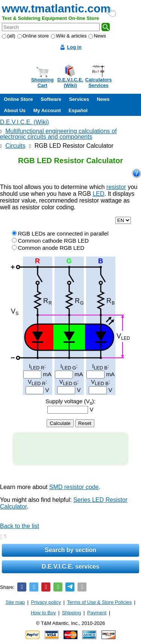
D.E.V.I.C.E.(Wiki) (70, 83)
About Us (15, 110)
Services (79, 99)
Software (51, 99)
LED (98, 194)
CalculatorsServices (99, 83)
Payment (97, 613)
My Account (47, 110)
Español (78, 110)
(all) (9, 36)
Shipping (72, 613)
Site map (15, 602)
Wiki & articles (69, 36)
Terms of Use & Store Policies (99, 602)
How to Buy (43, 613)
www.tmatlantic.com (56, 8)
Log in (74, 47)
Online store (33, 36)
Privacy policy (46, 602)
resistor (116, 187)
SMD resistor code (74, 487)
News (97, 36)
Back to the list (20, 526)
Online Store (18, 99)
